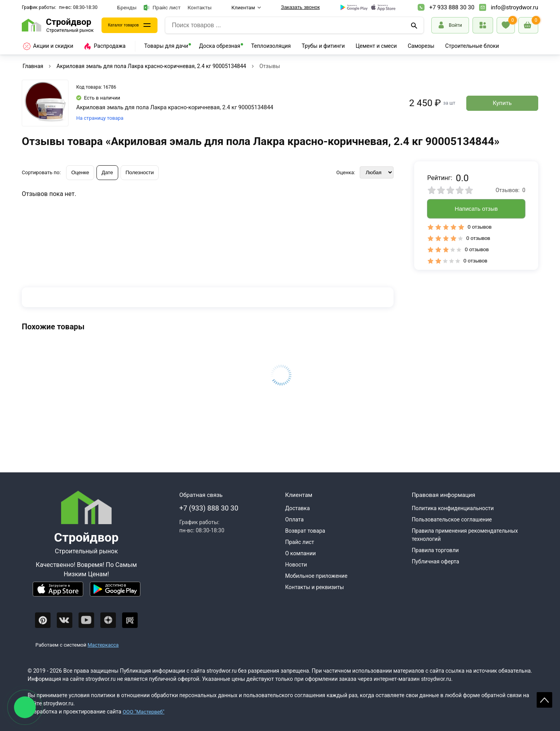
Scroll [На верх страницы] (544, 700)
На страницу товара (100, 118)
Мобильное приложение (316, 576)
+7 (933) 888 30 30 (209, 508)
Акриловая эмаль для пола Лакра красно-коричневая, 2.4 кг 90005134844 (151, 66)
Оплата (294, 519)
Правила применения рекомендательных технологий (465, 535)
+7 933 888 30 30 (452, 7)
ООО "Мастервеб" (144, 712)
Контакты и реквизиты (314, 587)
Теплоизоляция (271, 46)
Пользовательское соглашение (452, 519)
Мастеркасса (103, 645)
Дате (107, 172)
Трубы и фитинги (323, 46)
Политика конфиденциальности (453, 508)
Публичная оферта (436, 561)
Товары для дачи (166, 46)
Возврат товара (305, 531)
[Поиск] (415, 25)
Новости (296, 565)
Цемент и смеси (376, 46)
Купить (502, 103)
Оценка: (346, 172)
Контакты (199, 7)
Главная (33, 66)
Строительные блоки (472, 46)
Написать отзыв (476, 209)
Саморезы (421, 46)
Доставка (297, 508)
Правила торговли (435, 550)
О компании (300, 553)
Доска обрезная (220, 46)
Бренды (127, 7)
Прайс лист (162, 8)
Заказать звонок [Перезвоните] (300, 7)
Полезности (140, 172)
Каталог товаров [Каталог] (129, 25)
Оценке (80, 172)
